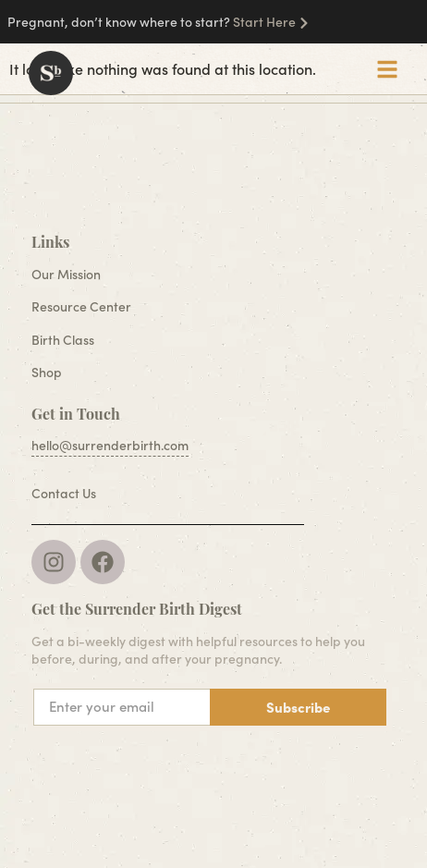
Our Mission (66, 274)
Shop (47, 372)
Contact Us (64, 493)
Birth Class (63, 340)
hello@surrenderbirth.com (110, 445)
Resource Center (81, 306)
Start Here (264, 22)
